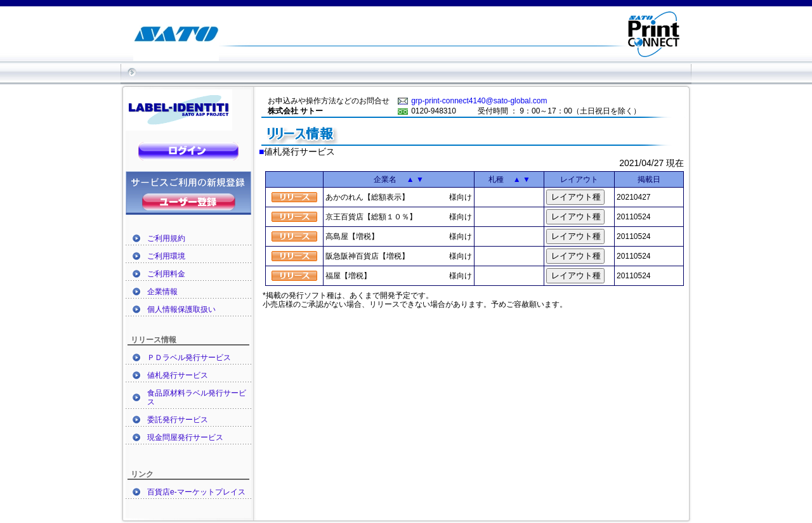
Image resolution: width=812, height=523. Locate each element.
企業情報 (162, 292)
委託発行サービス (178, 420)
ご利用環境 (166, 256)
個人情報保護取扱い (181, 309)
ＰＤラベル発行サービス (189, 358)
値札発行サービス (178, 375)
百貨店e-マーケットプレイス (196, 492)
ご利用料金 (166, 274)
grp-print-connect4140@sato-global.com (479, 101)
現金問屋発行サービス (185, 437)
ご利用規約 (166, 238)
